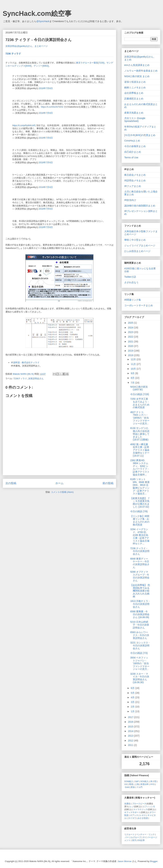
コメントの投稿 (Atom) (62, 492)
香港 (131, 784)
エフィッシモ (149, 806)
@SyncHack (43, 21)
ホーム (59, 483)
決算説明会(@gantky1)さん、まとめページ (27, 46)
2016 (131, 722)
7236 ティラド (13, 54)
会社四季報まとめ (134, 93)
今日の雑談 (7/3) (139, 653)
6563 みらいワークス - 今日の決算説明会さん (140, 635)
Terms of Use (131, 157)
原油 (133, 787)
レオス (143, 815)
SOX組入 (145, 781)
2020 (131, 346)
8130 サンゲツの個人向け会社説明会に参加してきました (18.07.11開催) (140, 434)
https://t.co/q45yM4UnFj (24, 125)
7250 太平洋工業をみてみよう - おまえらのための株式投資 (140, 403)
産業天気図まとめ (134, 113)
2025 (131, 323)
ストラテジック (140, 809)
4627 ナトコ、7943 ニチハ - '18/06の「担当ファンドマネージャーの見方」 (140, 418)
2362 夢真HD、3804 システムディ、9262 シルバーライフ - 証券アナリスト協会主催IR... (140, 467)
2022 (131, 337)
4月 (133, 697)
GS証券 (141, 840)
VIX (126, 784)
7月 (133, 383)
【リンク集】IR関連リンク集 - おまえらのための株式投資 (140, 520)
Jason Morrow (125, 861)
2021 (131, 341)
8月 (133, 378)
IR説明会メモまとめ (135, 180)
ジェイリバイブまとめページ (140, 245)
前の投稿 (108, 483)
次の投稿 (11, 483)
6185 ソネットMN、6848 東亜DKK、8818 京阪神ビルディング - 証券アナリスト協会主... (140, 486)
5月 (133, 693)
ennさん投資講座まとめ (137, 65)
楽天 (134, 840)
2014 (131, 731)
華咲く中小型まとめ (135, 240)
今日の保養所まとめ (135, 146)
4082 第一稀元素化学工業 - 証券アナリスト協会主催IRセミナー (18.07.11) (140, 450)
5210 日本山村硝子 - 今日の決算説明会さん (140, 625)
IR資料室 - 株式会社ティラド (25, 363)
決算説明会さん (36, 379)
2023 (131, 332)
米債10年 (145, 784)
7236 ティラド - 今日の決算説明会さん (140, 551)
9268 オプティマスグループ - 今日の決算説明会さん (140, 576)
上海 (137, 784)
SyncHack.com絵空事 (37, 13)
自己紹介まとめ (133, 152)
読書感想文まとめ (134, 99)
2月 (133, 707)
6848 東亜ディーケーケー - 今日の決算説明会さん (140, 563)
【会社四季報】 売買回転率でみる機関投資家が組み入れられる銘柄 (140, 591)
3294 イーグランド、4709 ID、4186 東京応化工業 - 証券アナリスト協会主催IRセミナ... (140, 536)
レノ (132, 806)
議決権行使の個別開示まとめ (140, 206)
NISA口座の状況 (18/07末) (139, 388)
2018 (131, 355)
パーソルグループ (133, 837)
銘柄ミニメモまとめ (135, 87)
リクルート (129, 834)
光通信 (127, 804)
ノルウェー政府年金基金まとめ (141, 71)
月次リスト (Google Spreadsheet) (135, 120)
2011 (131, 745)
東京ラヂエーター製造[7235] (90, 63)
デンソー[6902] (41, 66)
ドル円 (139, 787)
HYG (153, 784)
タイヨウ (132, 818)
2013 (131, 736)
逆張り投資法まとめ (135, 82)
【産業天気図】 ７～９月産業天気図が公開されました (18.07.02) (140, 503)
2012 (131, 740)
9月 (133, 373)
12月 (134, 359)
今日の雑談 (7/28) (140, 394)
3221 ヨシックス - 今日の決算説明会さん (140, 646)
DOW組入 (129, 781)
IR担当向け (130, 200)
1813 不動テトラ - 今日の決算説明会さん (140, 604)
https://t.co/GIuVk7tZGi (52, 107)
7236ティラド (20, 379)
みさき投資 (143, 818)
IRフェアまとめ (133, 186)
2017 (131, 717)
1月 (133, 711)
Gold (127, 787)
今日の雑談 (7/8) (139, 511)
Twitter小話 (130, 277)
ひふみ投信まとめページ (137, 251)
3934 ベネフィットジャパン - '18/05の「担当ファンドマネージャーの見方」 (140, 663)
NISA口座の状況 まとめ (137, 76)
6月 (133, 688)
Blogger (154, 861)
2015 (131, 727)
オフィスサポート (132, 812)
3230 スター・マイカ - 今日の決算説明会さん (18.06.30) (140, 678)
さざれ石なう (131, 282)
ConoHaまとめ (132, 141)
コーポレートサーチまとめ (139, 305)
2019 (131, 351)
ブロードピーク (139, 804)
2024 (131, 328)
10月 (134, 369)
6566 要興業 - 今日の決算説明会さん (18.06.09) (140, 614)
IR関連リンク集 (133, 300)
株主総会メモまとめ (135, 175)
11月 (134, 364)
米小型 (153, 781)
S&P (137, 781)
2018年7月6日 (46, 88)
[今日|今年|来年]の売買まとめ (140, 135)
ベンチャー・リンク (145, 834)
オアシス (134, 815)
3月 (133, 702)
